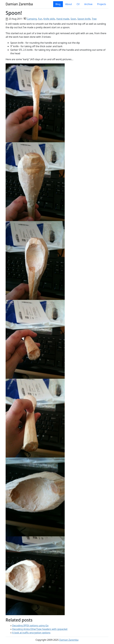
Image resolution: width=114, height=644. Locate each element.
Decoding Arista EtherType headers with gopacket (40, 629)
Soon (73, 19)
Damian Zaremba (69, 640)
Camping (32, 19)
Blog (58, 4)
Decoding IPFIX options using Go (30, 626)
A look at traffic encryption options (31, 633)
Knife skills (49, 19)
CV (78, 4)
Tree (94, 19)
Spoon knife (84, 19)
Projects (102, 4)
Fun (40, 19)
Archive (88, 4)
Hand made (63, 19)
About (69, 4)
